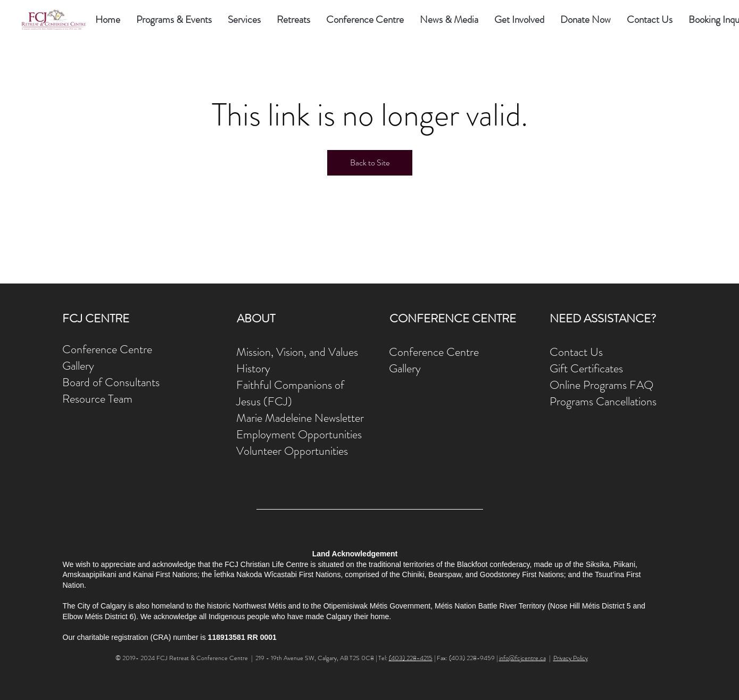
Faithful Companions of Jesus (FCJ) (290, 393)
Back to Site (370, 162)
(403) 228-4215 (411, 658)
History (253, 368)
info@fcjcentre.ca (522, 658)
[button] (244, 20)
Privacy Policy (571, 658)
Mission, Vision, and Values (297, 352)
